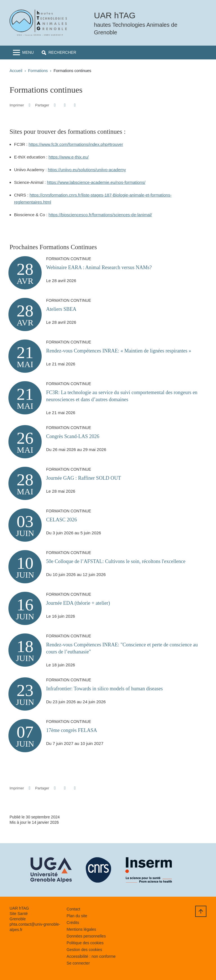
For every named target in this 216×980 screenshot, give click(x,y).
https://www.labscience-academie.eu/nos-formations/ (96, 182)
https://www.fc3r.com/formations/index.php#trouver (76, 144)
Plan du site (77, 916)
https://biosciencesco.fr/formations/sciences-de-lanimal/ (100, 215)
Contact (73, 909)
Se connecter (78, 963)
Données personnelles (86, 936)
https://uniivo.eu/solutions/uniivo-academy (87, 170)
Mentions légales (81, 929)
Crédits (73, 923)
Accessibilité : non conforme (91, 956)
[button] (59, 53)
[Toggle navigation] (23, 53)
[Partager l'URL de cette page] (75, 105)
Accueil (16, 71)
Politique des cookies (85, 943)
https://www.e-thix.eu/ (69, 157)
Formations (38, 71)
